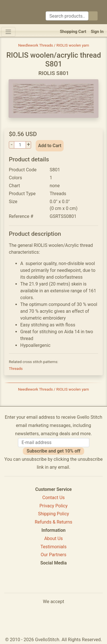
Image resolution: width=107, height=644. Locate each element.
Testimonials (53, 547)
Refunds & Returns (54, 522)
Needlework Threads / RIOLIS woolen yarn (54, 45)
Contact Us (53, 498)
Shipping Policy (53, 514)
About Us (53, 538)
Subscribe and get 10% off (53, 451)
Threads (16, 369)
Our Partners (54, 555)
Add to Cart (50, 146)
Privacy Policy (53, 506)
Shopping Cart (73, 32)
